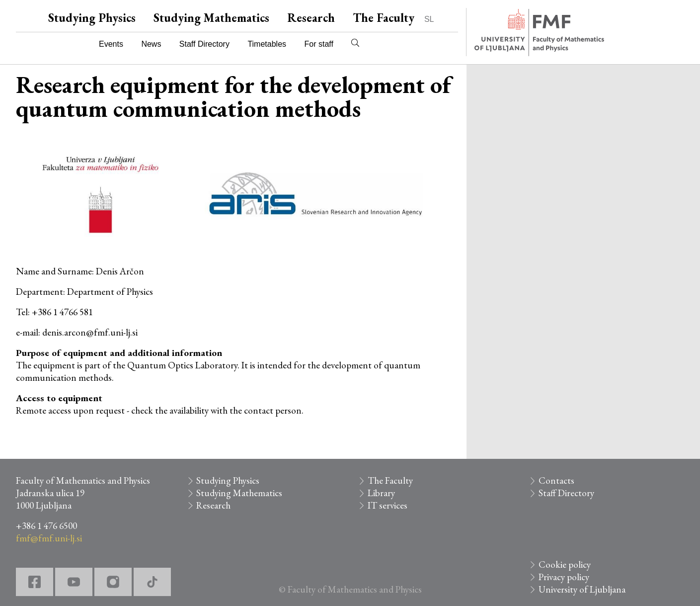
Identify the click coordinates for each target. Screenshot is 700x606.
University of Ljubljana (582, 589)
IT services (388, 505)
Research (311, 18)
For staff (318, 44)
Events (111, 44)
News (151, 44)
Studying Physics (92, 18)
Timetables (267, 44)
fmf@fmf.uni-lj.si (49, 538)
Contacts (556, 480)
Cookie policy (565, 564)
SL (429, 19)
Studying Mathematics (211, 18)
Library (381, 493)
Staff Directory (204, 44)
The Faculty (384, 18)
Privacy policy (564, 577)
